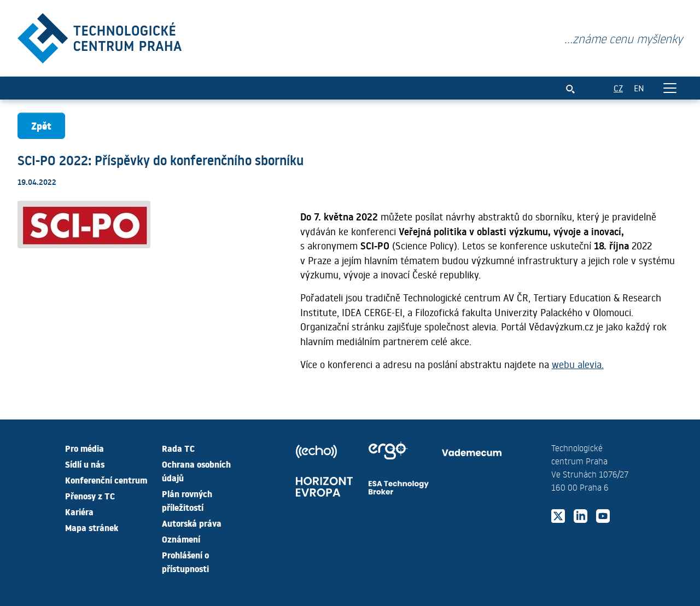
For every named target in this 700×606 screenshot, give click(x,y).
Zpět (41, 126)
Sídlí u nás (85, 464)
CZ (618, 88)
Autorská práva (192, 523)
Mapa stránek (92, 527)
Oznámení (181, 539)
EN (639, 88)
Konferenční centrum (106, 480)
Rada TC (178, 448)
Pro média (84, 448)
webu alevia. (578, 364)
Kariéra (79, 511)
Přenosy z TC (90, 496)
